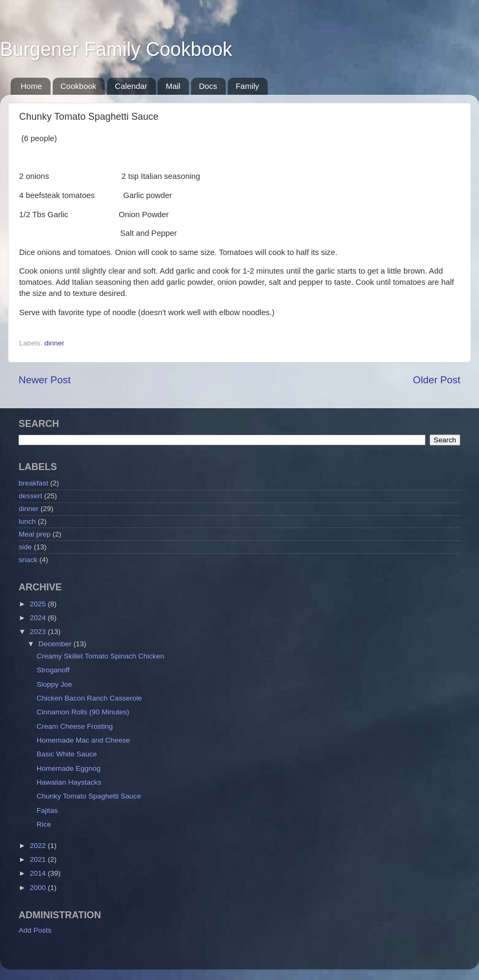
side (25, 547)
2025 (39, 604)
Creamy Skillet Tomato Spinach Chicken (101, 656)
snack (28, 560)
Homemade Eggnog (69, 768)
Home (31, 86)
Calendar (131, 86)
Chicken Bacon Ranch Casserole (89, 698)
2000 (39, 888)
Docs (208, 86)
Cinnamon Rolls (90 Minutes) (83, 712)
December (56, 644)
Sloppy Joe (55, 684)
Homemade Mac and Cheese (84, 740)
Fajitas (47, 810)
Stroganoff (53, 670)
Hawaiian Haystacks (69, 782)
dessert (30, 496)
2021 (39, 859)
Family (247, 86)
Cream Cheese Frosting (75, 726)
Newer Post (45, 380)
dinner (54, 343)
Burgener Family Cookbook (116, 49)
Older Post (437, 380)
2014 (39, 873)
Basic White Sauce (67, 754)
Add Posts (35, 930)
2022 (39, 846)
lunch (27, 521)
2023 (39, 632)
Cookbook (79, 86)
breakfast (34, 483)
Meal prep (35, 534)
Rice (44, 824)
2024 (39, 618)
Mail (173, 86)
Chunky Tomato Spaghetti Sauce (89, 796)
